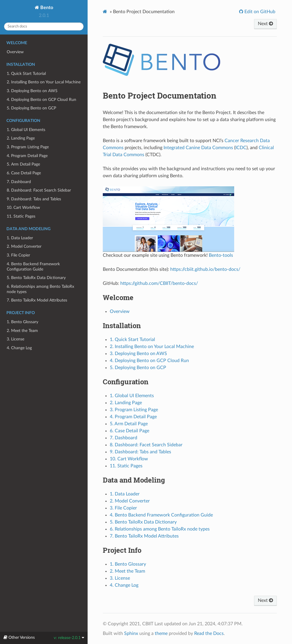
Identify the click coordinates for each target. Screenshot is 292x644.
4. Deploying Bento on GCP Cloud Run (41, 100)
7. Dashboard (19, 182)
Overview (15, 52)
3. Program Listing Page (28, 147)
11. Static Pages (21, 216)
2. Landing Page (21, 138)
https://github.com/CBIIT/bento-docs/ (159, 283)
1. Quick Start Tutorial (26, 74)
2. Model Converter (24, 246)
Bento (46, 8)
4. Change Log (19, 348)
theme (161, 633)
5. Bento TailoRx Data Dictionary (36, 278)
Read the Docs (209, 633)
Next (265, 24)
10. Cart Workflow (23, 208)
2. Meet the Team (22, 331)
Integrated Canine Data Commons (198, 148)
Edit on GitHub (259, 12)
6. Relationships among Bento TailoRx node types (40, 289)
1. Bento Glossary (22, 322)
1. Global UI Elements (26, 130)
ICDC (241, 148)
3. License (15, 339)
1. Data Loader (20, 238)
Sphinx (131, 633)
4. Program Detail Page (27, 156)
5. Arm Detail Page (23, 164)
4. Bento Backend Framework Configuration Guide (33, 267)
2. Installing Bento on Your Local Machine (44, 82)
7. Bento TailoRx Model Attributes (37, 300)
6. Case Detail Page (24, 173)
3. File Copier (18, 255)
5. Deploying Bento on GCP (31, 108)
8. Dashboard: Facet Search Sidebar (39, 190)
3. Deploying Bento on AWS (32, 91)
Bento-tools (221, 255)
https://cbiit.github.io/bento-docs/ (205, 269)
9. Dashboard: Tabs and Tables (34, 199)
